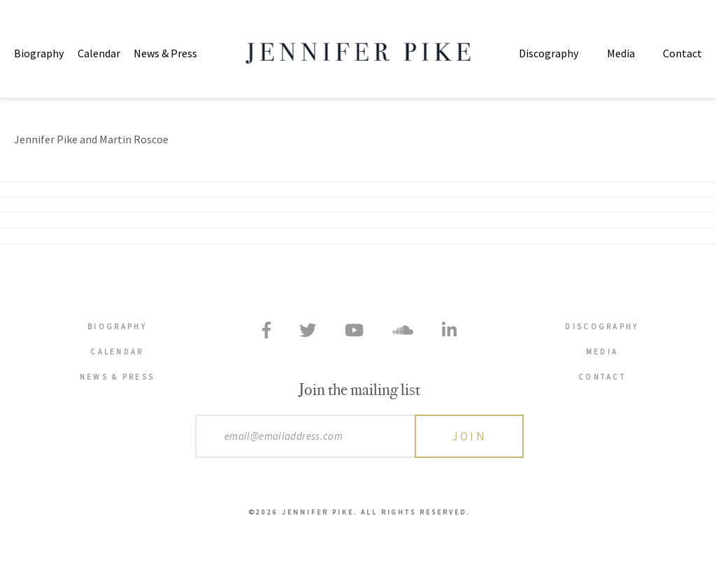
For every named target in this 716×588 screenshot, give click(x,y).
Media (621, 53)
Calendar (99, 53)
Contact (682, 53)
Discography (549, 53)
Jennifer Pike (358, 53)
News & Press (165, 53)
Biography (39, 53)
